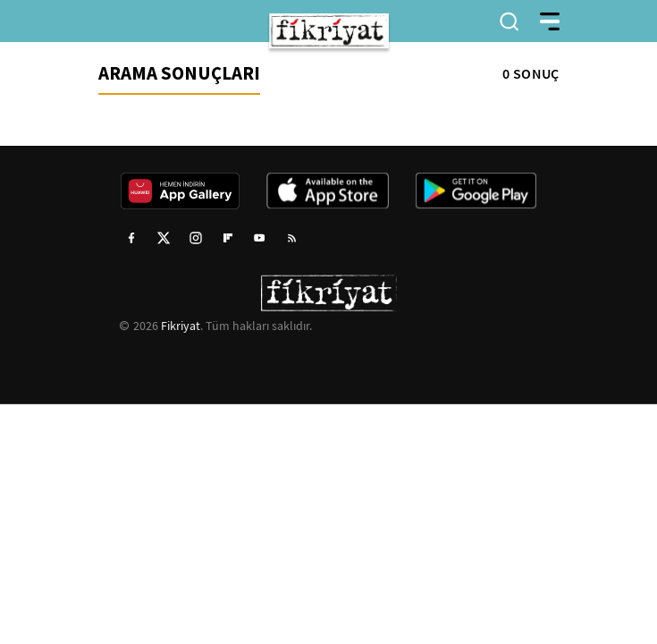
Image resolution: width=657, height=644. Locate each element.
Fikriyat (181, 326)
